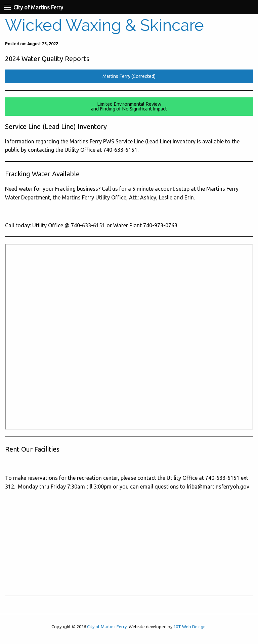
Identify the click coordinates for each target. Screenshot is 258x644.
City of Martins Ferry (107, 627)
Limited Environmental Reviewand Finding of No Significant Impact (129, 106)
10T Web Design (189, 627)
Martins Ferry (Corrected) (129, 76)
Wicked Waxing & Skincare (104, 25)
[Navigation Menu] (7, 7)
